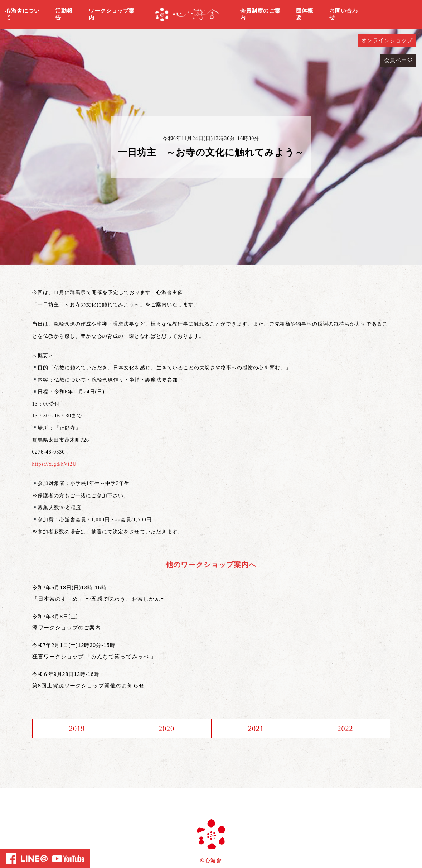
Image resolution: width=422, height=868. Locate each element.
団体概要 (305, 14)
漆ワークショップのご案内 (67, 627)
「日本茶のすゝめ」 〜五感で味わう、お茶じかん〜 (99, 599)
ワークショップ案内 (112, 14)
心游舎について (23, 14)
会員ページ (398, 60)
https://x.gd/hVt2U (54, 464)
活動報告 (64, 14)
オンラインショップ (387, 40)
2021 (256, 729)
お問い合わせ (344, 14)
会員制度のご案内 (260, 14)
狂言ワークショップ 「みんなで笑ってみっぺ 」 (94, 656)
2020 (166, 729)
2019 (77, 729)
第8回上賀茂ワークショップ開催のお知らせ (88, 685)
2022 (345, 729)
